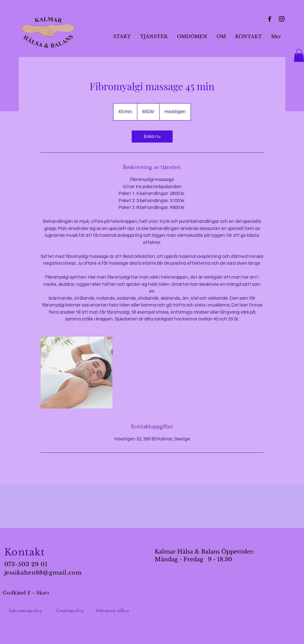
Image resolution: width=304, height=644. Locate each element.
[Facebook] (270, 19)
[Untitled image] (77, 373)
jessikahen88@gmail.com (43, 573)
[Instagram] (282, 19)
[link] (152, 137)
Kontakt (25, 552)
